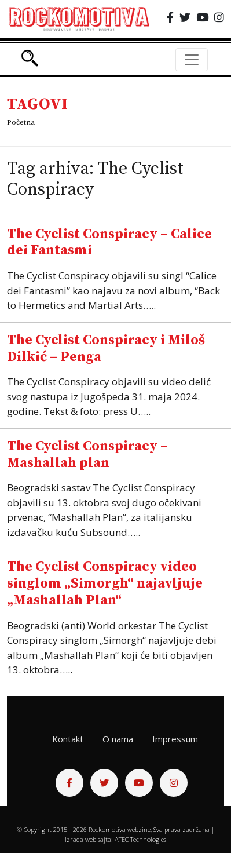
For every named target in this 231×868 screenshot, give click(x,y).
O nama (118, 739)
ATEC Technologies (140, 839)
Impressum (175, 739)
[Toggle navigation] (192, 60)
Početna (21, 122)
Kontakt (68, 739)
